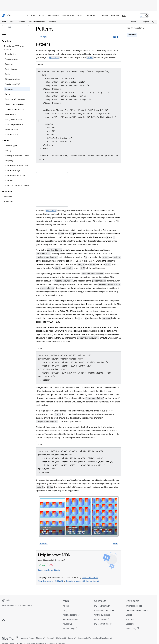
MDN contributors (90, 578)
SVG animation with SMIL (17, 165)
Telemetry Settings (55, 638)
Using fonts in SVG (13, 119)
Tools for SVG (11, 129)
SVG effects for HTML (15, 175)
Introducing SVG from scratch (14, 48)
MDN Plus (67, 624)
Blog (124, 16)
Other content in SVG (15, 109)
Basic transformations (15, 99)
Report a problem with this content (81, 581)
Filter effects (11, 114)
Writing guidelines (102, 615)
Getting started (12, 59)
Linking (8, 150)
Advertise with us (71, 619)
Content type (11, 145)
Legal (71, 638)
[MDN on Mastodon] (17, 620)
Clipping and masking (14, 104)
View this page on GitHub (49, 581)
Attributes (8, 201)
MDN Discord (101, 619)
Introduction (11, 54)
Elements (8, 196)
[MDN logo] (7, 601)
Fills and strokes (12, 79)
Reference (7, 191)
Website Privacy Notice (32, 638)
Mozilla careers (70, 615)
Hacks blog (131, 628)
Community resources (104, 610)
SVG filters (10, 180)
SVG (4, 35)
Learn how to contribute (49, 570)
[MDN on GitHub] (3, 620)
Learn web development (137, 610)
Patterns (132, 35)
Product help (69, 628)
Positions (9, 64)
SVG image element (14, 124)
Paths (8, 74)
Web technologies (134, 606)
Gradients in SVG (13, 84)
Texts (8, 94)
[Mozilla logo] (10, 638)
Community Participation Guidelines (94, 638)
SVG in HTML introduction (17, 185)
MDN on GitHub (102, 624)
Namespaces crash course (17, 155)
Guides (5, 140)
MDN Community (102, 606)
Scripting (9, 160)
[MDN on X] (12, 620)
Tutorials (6, 41)
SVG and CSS (11, 134)
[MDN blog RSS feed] (21, 620)
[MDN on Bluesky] (8, 620)
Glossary (130, 624)
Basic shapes (11, 69)
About (66, 606)
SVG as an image (13, 170)
